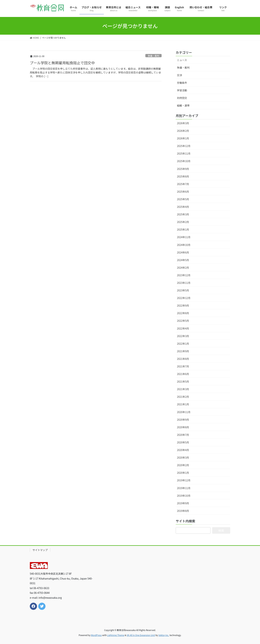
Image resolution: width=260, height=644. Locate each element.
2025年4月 (183, 207)
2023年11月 (184, 283)
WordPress (96, 635)
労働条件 (182, 83)
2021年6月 (183, 374)
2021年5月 (183, 381)
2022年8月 (183, 313)
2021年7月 (183, 366)
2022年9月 (183, 305)
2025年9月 (183, 169)
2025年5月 (183, 199)
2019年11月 (184, 488)
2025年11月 (184, 153)
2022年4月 (183, 328)
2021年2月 (183, 397)
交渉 (179, 75)
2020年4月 (183, 450)
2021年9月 (183, 351)
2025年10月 (184, 161)
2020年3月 (183, 457)
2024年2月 (183, 268)
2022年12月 (184, 298)
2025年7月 (183, 184)
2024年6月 (183, 252)
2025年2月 (183, 222)
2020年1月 (183, 473)
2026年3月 (183, 123)
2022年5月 (183, 321)
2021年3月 (183, 389)
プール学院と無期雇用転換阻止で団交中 (62, 63)
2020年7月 (183, 435)
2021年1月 (183, 404)
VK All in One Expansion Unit (141, 635)
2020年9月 (183, 420)
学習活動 (182, 90)
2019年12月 (184, 480)
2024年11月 (184, 237)
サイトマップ (40, 550)
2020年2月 (183, 465)
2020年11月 (184, 412)
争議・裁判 (153, 56)
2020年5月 (183, 442)
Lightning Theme (116, 635)
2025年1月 (183, 229)
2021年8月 (183, 359)
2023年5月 (183, 290)
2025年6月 (183, 192)
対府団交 (182, 98)
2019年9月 (183, 503)
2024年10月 (184, 245)
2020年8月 (183, 427)
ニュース (182, 60)
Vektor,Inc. (164, 635)
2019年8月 (183, 511)
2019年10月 (184, 496)
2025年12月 (184, 146)
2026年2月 (183, 131)
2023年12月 (184, 275)
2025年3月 (183, 214)
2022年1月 (183, 344)
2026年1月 (183, 138)
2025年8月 (183, 176)
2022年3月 (183, 336)
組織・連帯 (183, 105)
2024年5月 (183, 260)
